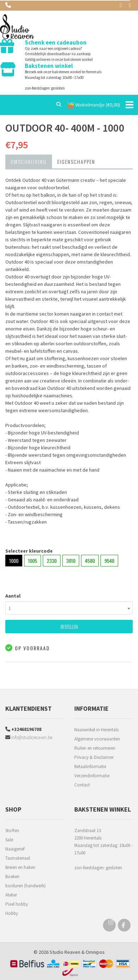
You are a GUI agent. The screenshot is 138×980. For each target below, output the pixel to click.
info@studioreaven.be (29, 737)
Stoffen (12, 831)
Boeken (12, 877)
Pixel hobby (17, 904)
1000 (14, 561)
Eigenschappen (76, 162)
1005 (33, 561)
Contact (82, 785)
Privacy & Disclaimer (94, 757)
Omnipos (95, 952)
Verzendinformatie (92, 776)
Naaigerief (15, 849)
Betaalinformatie (90, 766)
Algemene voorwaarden (97, 739)
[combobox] (69, 608)
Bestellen (69, 626)
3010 (71, 561)
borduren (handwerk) (25, 886)
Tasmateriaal (18, 858)
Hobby (12, 913)
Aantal (13, 596)
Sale (9, 840)
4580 (90, 561)
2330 (52, 561)
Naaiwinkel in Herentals (96, 730)
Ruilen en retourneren (95, 748)
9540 (109, 561)
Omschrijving (29, 162)
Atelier (11, 895)
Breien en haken (20, 867)
